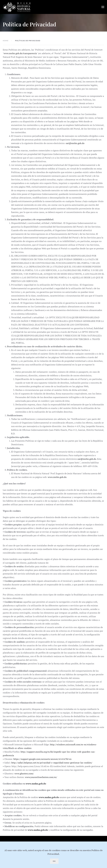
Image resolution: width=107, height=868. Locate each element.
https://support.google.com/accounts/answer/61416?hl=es (42, 759)
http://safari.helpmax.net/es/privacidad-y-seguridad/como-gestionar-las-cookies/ (52, 763)
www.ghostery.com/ (24, 774)
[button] (103, 7)
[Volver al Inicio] (17, 7)
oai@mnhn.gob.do (75, 143)
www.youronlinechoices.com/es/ (41, 777)
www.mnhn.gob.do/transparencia (20, 53)
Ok (54, 861)
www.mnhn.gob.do (57, 477)
